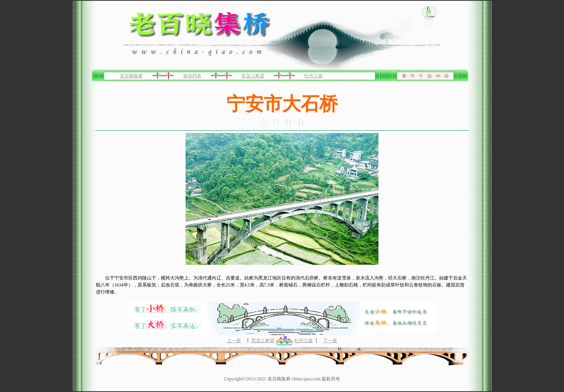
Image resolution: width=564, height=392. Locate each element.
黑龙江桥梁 (253, 76)
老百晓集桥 (131, 76)
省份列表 (192, 76)
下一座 (330, 341)
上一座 (234, 341)
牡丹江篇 (314, 76)
